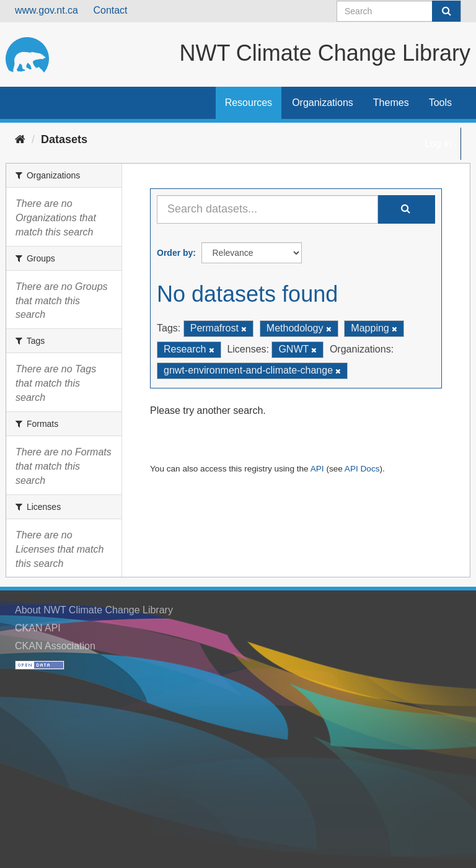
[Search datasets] (399, 11)
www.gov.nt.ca (46, 10)
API (317, 469)
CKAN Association (55, 646)
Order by (175, 253)
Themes (391, 103)
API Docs (362, 469)
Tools (440, 103)
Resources (249, 103)
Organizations (323, 103)
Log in (438, 143)
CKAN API (38, 628)
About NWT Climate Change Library (94, 610)
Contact (110, 10)
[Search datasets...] (267, 209)
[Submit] (446, 11)
